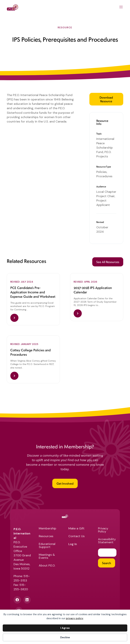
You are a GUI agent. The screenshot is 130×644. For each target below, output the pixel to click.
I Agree (65, 628)
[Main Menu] (121, 7)
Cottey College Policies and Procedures (30, 352)
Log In (73, 544)
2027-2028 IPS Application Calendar (93, 290)
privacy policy (75, 618)
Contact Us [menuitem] (77, 536)
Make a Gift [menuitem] (76, 529)
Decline (65, 637)
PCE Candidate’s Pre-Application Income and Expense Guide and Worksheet (33, 292)
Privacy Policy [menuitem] (103, 530)
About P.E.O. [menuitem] (47, 566)
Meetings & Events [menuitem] (47, 556)
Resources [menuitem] (46, 536)
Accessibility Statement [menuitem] (107, 541)
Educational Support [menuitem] (47, 546)
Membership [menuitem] (47, 529)
